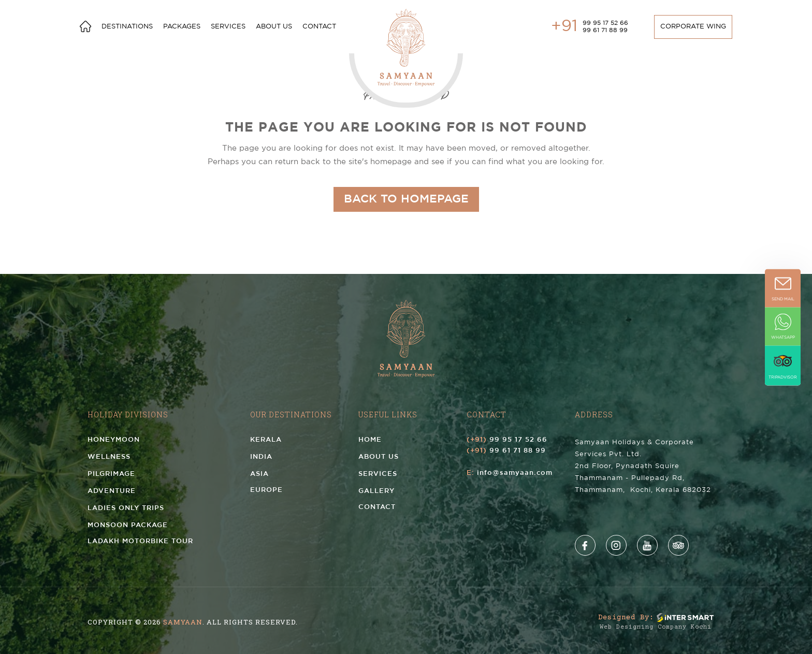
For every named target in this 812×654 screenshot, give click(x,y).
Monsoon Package (128, 525)
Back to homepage (406, 199)
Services (378, 474)
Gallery (376, 491)
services (228, 27)
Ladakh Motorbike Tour (140, 542)
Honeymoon (114, 440)
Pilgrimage (111, 474)
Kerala (266, 440)
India (261, 457)
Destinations (127, 27)
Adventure (112, 491)
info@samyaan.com (515, 473)
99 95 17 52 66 (605, 23)
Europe (266, 490)
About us (274, 27)
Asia (259, 474)
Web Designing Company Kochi (656, 628)
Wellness (109, 457)
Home (370, 440)
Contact (319, 27)
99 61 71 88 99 (605, 30)
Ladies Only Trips (126, 508)
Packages (182, 27)
